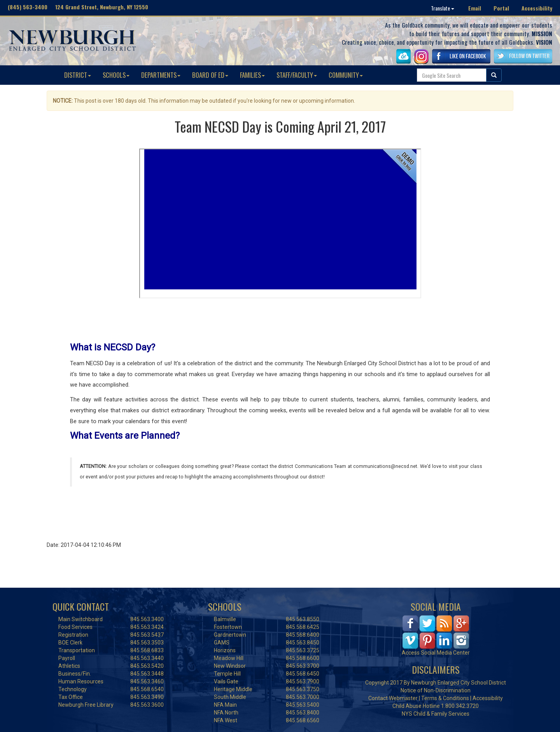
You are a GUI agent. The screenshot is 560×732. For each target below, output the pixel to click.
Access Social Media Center (436, 653)
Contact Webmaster (393, 698)
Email (475, 8)
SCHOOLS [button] (116, 75)
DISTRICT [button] (78, 75)
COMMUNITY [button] (346, 75)
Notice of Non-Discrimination (436, 690)
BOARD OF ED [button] (210, 75)
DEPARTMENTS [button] (161, 75)
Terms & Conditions (445, 698)
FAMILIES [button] (252, 75)
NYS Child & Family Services (436, 714)
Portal (501, 8)
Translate (443, 8)
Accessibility (537, 8)
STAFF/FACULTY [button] (297, 75)
